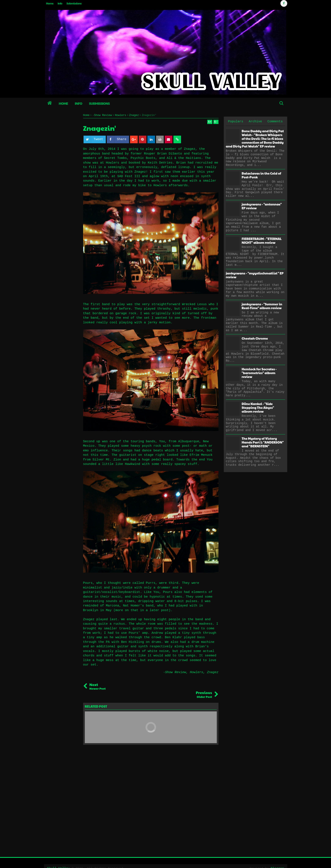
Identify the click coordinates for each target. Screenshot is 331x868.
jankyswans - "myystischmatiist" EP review (255, 275)
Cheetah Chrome (255, 338)
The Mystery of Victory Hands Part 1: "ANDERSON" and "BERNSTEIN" (263, 442)
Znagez (213, 672)
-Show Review (174, 672)
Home (50, 3)
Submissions (74, 3)
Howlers (196, 672)
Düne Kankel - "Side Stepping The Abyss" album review (258, 407)
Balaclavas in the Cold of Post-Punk (262, 175)
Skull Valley (59, 860)
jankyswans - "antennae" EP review (262, 206)
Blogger (277, 860)
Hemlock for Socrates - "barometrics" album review (259, 373)
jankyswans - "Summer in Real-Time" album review (262, 306)
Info (60, 3)
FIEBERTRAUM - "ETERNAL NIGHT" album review (262, 240)
